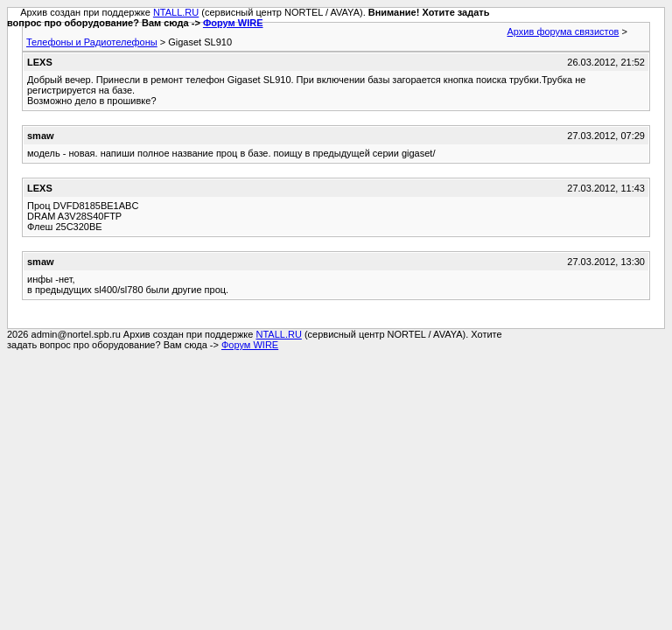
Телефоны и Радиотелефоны (92, 42)
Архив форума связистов (563, 31)
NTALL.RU (176, 12)
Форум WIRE (233, 23)
